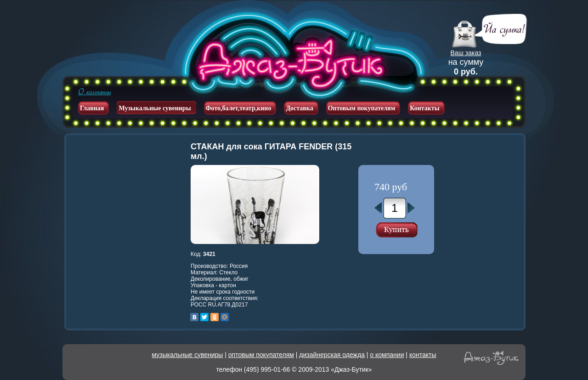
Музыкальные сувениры (155, 108)
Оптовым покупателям (362, 108)
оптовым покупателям (261, 355)
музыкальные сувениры (188, 355)
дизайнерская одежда (332, 355)
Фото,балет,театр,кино (239, 108)
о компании (387, 355)
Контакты (424, 108)
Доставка (299, 108)
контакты (423, 355)
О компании (94, 92)
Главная (92, 108)
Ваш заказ (466, 53)
